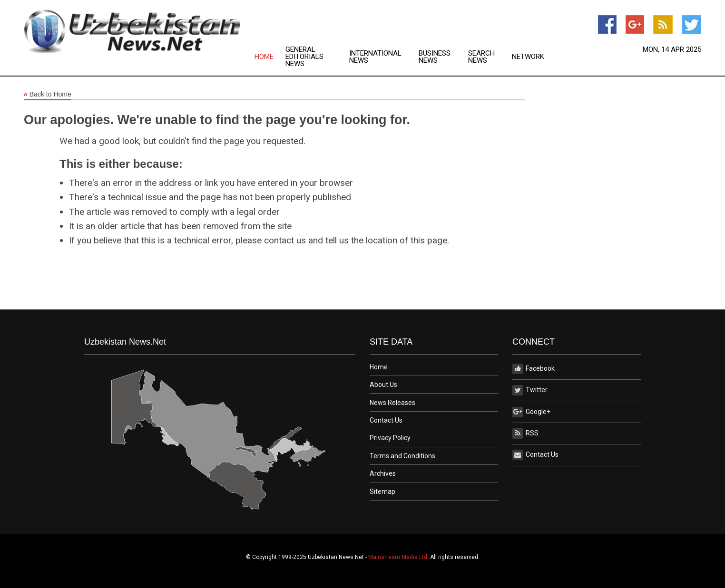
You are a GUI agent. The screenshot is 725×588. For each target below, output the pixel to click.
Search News (481, 57)
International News (375, 57)
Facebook (534, 369)
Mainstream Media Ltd (398, 557)
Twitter (530, 390)
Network (528, 57)
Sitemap (382, 492)
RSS (525, 434)
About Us (383, 385)
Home (264, 57)
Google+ (531, 412)
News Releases (392, 403)
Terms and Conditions (402, 456)
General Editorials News (304, 57)
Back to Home (48, 95)
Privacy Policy (390, 438)
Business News (435, 57)
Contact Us (386, 420)
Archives (383, 473)
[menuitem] (270, 57)
